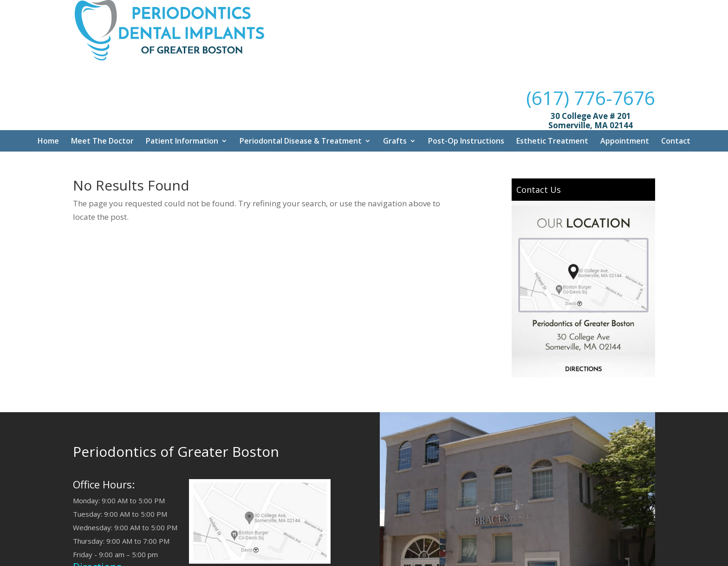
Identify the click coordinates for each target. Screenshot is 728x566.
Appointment (625, 90)
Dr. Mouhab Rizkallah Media (389, 556)
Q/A (302, 556)
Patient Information (182, 90)
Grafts (395, 90)
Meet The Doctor (102, 90)
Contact (676, 90)
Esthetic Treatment (552, 90)
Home (48, 90)
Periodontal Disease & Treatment (301, 90)
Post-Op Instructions (466, 90)
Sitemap (328, 556)
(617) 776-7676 (591, 28)
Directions (97, 515)
